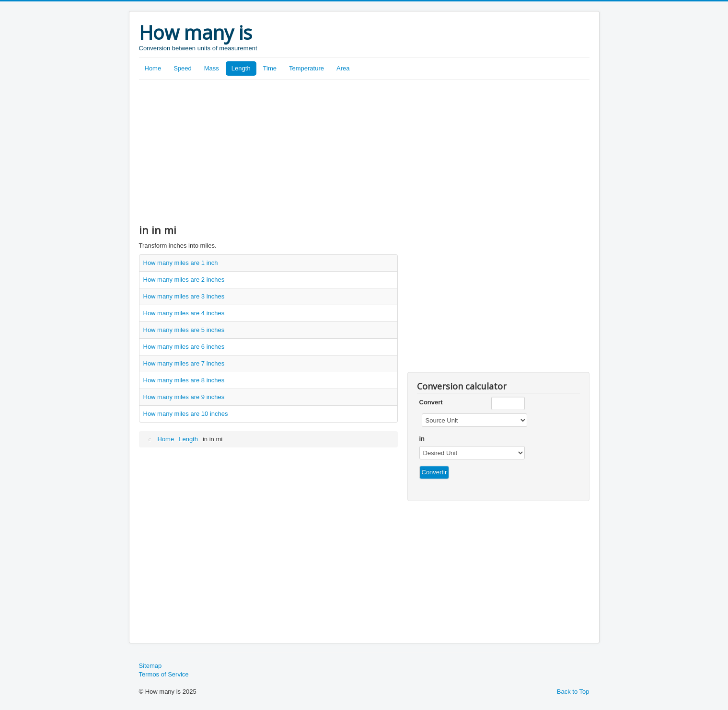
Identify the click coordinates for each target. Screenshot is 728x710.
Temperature (306, 68)
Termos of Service (164, 674)
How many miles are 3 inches (184, 296)
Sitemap (150, 666)
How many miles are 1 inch (181, 263)
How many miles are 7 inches (184, 363)
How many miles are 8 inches (184, 380)
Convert (431, 402)
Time (270, 68)
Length (241, 68)
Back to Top (573, 692)
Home (153, 68)
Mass (212, 68)
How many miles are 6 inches (184, 347)
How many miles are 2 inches (184, 280)
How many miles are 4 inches (184, 313)
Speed (183, 68)
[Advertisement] (364, 151)
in (422, 439)
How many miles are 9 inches (184, 397)
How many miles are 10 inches (186, 414)
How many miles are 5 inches (184, 330)
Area (343, 68)
